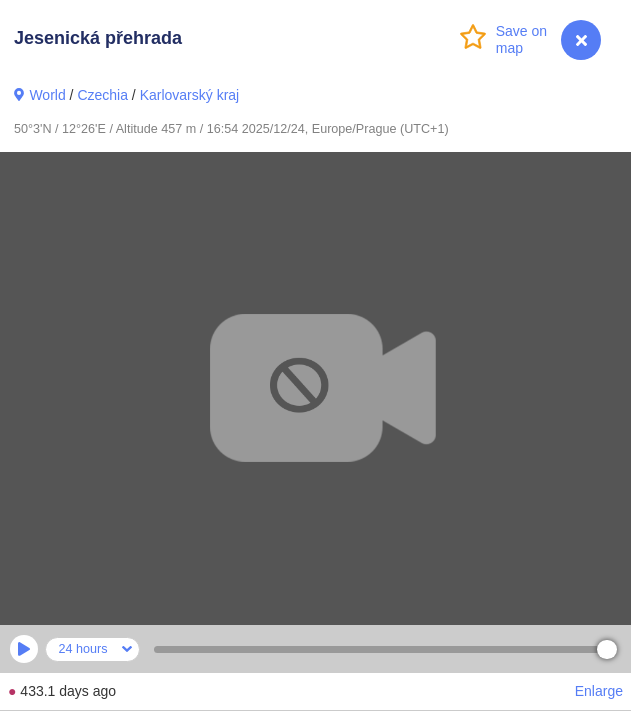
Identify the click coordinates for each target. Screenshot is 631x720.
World (47, 95)
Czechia (102, 95)
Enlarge (599, 691)
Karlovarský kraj (190, 95)
